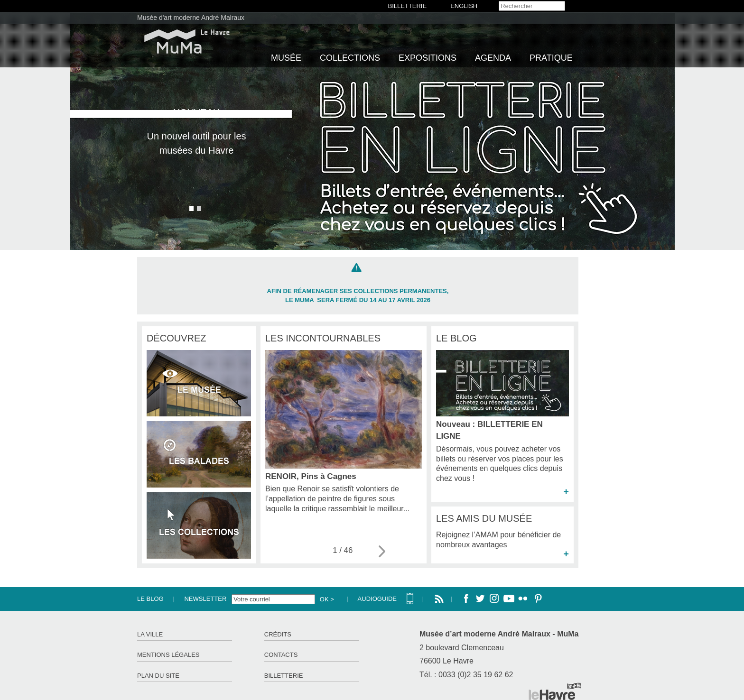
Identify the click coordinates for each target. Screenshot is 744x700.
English (464, 6)
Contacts (281, 655)
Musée (286, 58)
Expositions (428, 58)
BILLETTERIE (408, 6)
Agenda (493, 58)
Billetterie (284, 676)
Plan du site (158, 676)
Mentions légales (168, 655)
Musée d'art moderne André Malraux (191, 18)
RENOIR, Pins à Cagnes (311, 476)
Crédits (278, 634)
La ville (150, 634)
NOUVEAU (197, 112)
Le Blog (150, 599)
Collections (350, 58)
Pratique (551, 58)
